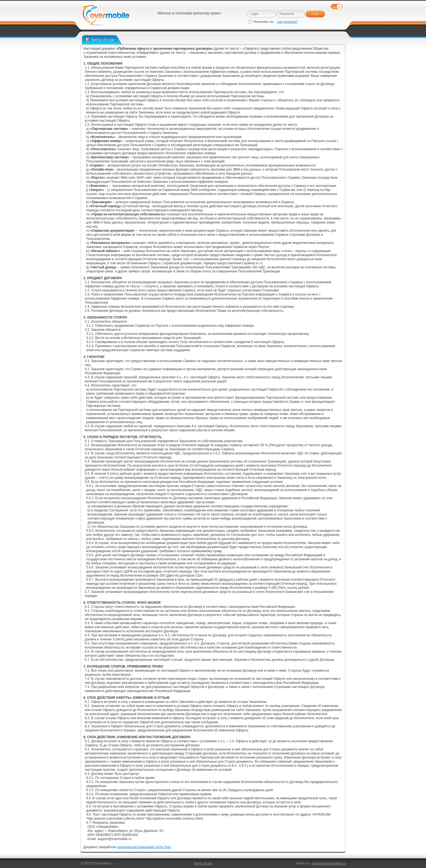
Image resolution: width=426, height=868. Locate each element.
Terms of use (203, 863)
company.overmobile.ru (328, 863)
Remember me (261, 22)
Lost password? (287, 22)
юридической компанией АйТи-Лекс (144, 847)
